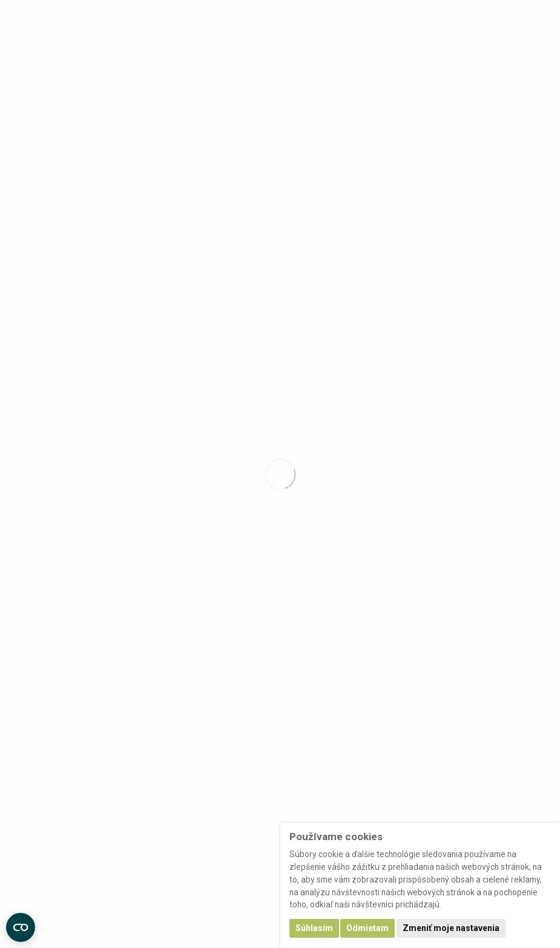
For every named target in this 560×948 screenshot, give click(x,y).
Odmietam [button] (367, 928)
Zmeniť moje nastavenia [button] (451, 928)
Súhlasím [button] (314, 928)
